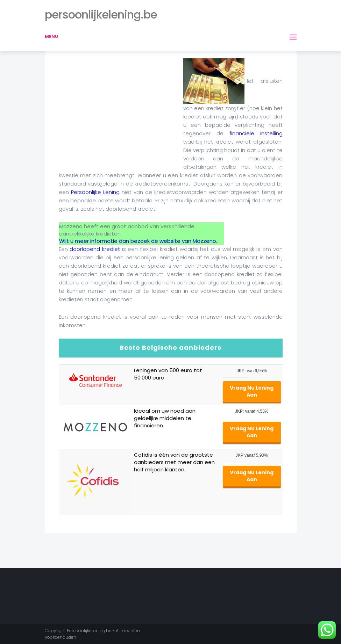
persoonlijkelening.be (101, 15)
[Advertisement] (118, 107)
